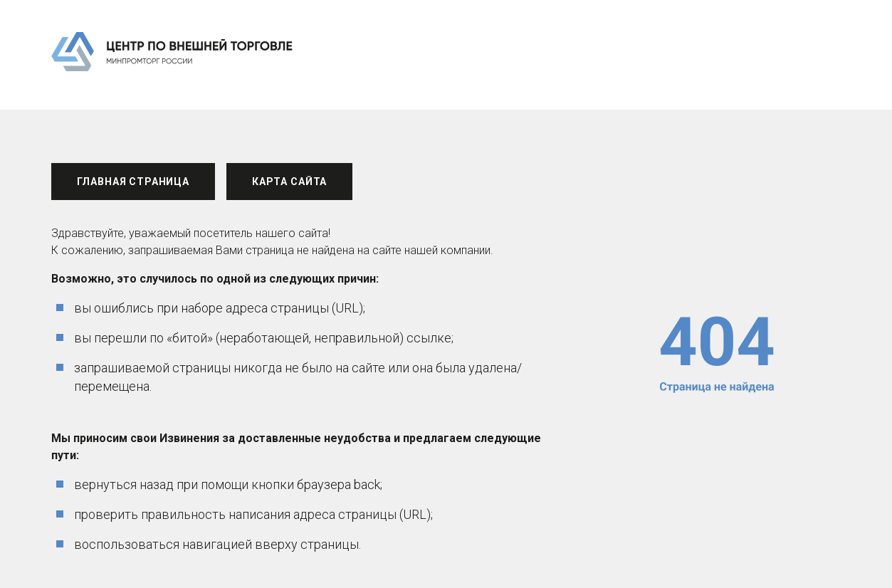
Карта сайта (289, 182)
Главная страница (133, 182)
